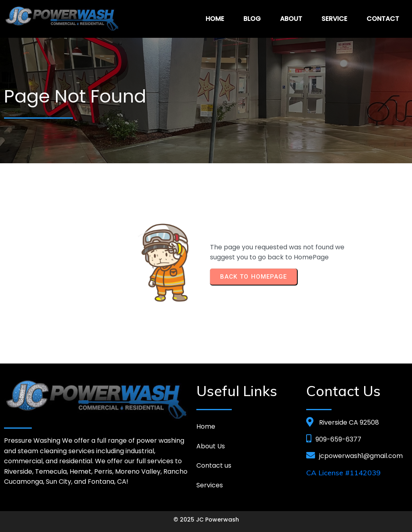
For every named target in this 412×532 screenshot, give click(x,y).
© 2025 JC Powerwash (206, 520)
